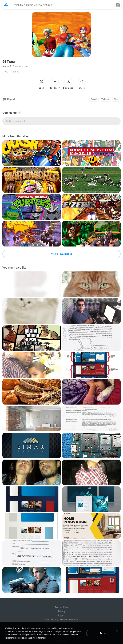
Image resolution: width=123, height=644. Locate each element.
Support (61, 615)
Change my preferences (36, 638)
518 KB (16, 72)
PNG (6, 72)
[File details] (32, 153)
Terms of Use (61, 607)
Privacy (62, 611)
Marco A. (7, 66)
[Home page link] (6, 5)
